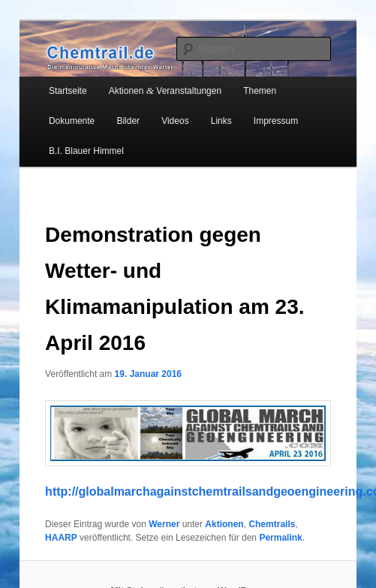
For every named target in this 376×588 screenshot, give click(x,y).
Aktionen (224, 524)
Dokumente (72, 121)
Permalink (280, 538)
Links (221, 121)
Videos (175, 121)
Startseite (68, 91)
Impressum (276, 121)
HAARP (61, 538)
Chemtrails (272, 524)
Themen (260, 91)
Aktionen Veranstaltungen (165, 90)
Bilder (128, 121)
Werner (164, 524)
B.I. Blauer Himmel (86, 151)
